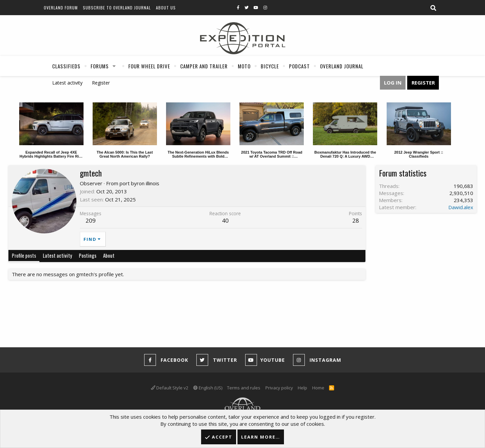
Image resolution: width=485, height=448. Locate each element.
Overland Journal (342, 66)
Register (101, 83)
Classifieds (66, 66)
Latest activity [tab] (57, 255)
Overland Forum (61, 8)
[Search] (433, 8)
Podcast (299, 66)
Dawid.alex (461, 207)
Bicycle (270, 66)
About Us (166, 8)
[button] (114, 66)
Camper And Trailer (204, 66)
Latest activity (67, 83)
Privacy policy (279, 388)
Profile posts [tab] (24, 255)
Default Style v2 (170, 388)
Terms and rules (244, 388)
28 (356, 220)
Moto (244, 66)
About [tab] (109, 255)
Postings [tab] (88, 255)
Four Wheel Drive (149, 66)
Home (318, 388)
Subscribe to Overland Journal (117, 8)
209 (91, 220)
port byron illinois (139, 183)
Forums (100, 66)
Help (302, 388)
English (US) (208, 388)
